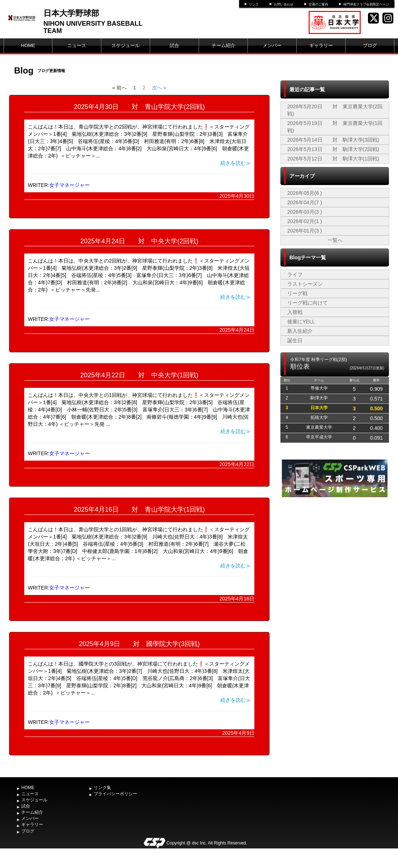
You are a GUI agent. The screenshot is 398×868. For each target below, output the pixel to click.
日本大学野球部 (71, 13)
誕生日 (295, 340)
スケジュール (126, 45)
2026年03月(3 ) (305, 212)
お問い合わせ (284, 4)
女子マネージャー (69, 185)
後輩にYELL (301, 322)
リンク (254, 4)
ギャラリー (321, 45)
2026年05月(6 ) (305, 193)
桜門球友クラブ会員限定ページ (366, 4)
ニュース (77, 45)
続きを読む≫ (236, 163)
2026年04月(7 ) (305, 202)
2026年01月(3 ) (305, 231)
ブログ (370, 45)
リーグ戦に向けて (308, 303)
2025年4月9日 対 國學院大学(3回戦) (139, 644)
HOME (28, 45)
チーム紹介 (223, 45)
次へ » (159, 88)
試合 (174, 45)
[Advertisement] (335, 553)
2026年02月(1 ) (305, 221)
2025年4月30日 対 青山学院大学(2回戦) (139, 107)
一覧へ (335, 240)
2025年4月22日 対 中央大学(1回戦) (139, 375)
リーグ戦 (297, 293)
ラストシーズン (305, 284)
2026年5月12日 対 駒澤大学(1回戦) (333, 159)
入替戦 (295, 312)
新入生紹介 (300, 331)
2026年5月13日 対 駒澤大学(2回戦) (333, 149)
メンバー (272, 45)
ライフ (295, 274)
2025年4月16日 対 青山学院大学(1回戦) (139, 510)
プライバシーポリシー (115, 794)
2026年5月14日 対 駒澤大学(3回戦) (333, 140)
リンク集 (102, 788)
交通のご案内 (318, 4)
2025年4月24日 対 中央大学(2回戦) (139, 241)
